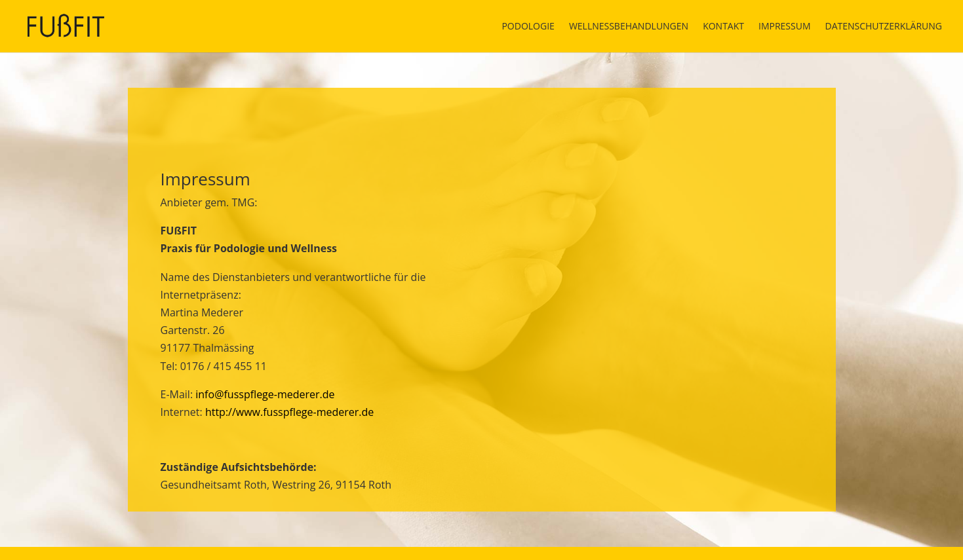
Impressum (785, 27)
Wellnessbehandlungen (629, 27)
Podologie (528, 27)
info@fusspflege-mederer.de (265, 394)
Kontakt (723, 27)
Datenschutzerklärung (883, 27)
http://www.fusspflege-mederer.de (289, 412)
